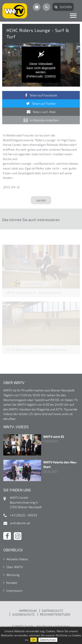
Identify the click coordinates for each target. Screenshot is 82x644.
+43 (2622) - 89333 (23, 515)
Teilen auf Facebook (43, 95)
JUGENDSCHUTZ (23, 614)
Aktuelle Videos (17, 559)
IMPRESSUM (28, 611)
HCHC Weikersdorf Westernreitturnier (36, 349)
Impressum (14, 591)
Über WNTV (15, 567)
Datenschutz (48, 640)
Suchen (66, 7)
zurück (41, 200)
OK (34, 640)
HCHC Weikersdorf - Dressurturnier (34, 292)
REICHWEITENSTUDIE (55, 614)
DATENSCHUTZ (52, 611)
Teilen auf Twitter (44, 104)
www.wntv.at (63, 414)
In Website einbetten (44, 120)
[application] (41, 65)
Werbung (13, 575)
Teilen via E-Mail (44, 112)
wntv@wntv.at (20, 523)
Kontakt (12, 583)
